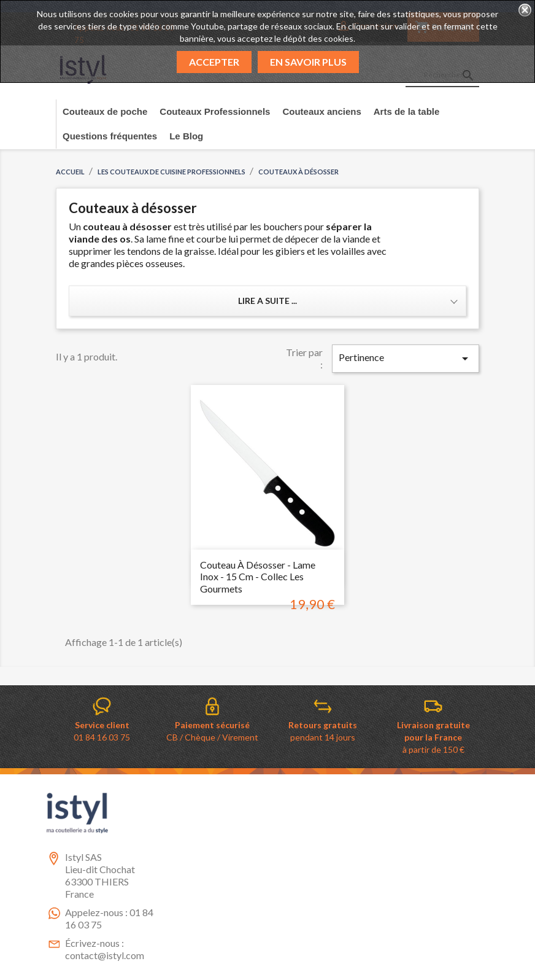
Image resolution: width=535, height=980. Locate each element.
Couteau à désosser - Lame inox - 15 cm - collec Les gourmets (258, 577)
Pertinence (406, 359)
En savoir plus (308, 62)
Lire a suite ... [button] (267, 301)
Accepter (214, 62)
